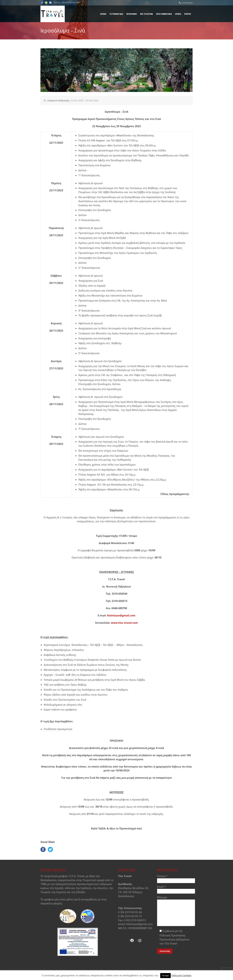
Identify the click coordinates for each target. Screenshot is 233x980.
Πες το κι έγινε (147, 14)
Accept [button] (165, 975)
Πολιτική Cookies (181, 975)
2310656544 (187, 3)
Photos (188, 14)
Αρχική (103, 14)
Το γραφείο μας (116, 14)
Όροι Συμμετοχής (164, 14)
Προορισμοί (132, 14)
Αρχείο (178, 14)
